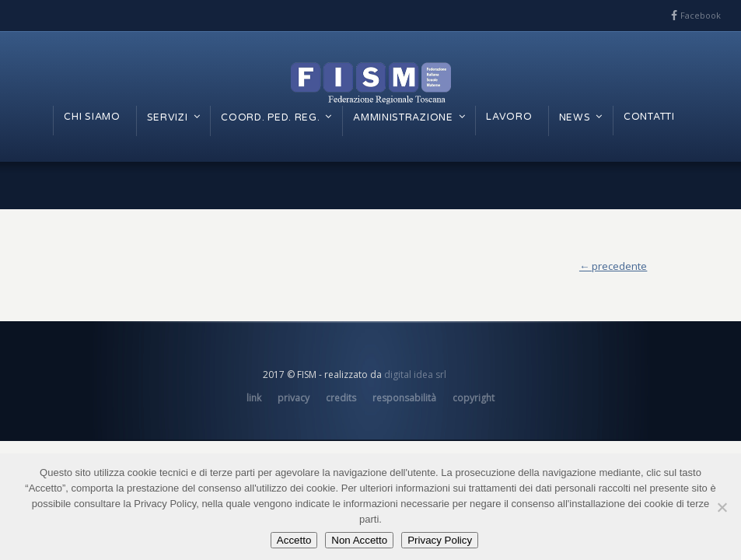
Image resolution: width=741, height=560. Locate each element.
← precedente (613, 266)
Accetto (294, 540)
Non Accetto (359, 540)
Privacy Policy (440, 540)
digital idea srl (415, 374)
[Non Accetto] (722, 507)
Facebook (701, 15)
